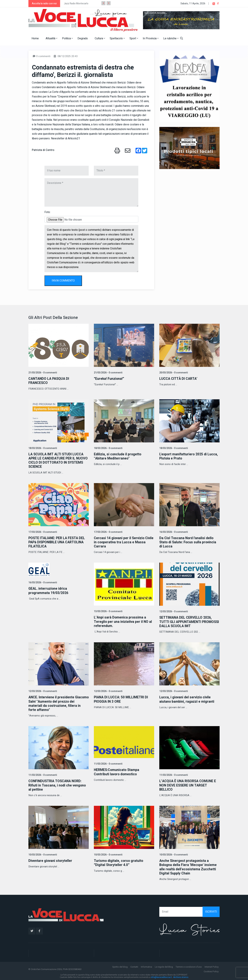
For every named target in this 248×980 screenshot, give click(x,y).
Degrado (83, 38)
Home (35, 38)
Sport (134, 38)
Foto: (47, 212)
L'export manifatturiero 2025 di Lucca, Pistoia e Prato (189, 456)
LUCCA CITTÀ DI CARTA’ (179, 379)
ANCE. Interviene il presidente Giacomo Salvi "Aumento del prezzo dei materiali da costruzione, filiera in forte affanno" (58, 703)
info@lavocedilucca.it (161, 976)
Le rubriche (171, 38)
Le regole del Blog (164, 966)
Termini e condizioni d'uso (189, 966)
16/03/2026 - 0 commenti (173, 532)
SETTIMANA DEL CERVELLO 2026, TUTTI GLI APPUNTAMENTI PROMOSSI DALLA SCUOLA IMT (186, 621)
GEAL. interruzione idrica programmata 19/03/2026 (48, 590)
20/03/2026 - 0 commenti (173, 373)
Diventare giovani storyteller (51, 860)
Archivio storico (181, 976)
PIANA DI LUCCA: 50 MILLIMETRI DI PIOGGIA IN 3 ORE (121, 699)
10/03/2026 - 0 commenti (42, 854)
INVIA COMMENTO (63, 281)
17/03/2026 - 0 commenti (42, 532)
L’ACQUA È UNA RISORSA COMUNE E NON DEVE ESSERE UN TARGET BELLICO (188, 785)
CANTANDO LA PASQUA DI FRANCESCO (50, 381)
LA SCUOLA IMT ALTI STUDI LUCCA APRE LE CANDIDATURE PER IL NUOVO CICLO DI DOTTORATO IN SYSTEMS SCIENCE (56, 460)
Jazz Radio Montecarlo (76, 4)
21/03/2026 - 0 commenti (42, 373)
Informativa (146, 966)
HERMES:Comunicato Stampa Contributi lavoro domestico (117, 771)
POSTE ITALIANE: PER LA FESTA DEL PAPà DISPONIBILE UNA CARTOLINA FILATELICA (58, 542)
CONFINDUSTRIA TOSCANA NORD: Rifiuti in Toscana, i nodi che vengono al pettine (58, 785)
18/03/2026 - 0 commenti (42, 448)
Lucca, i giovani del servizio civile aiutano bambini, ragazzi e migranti (187, 699)
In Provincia (151, 38)
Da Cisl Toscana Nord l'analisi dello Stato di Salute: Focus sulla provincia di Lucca (188, 542)
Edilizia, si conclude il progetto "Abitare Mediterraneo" (118, 456)
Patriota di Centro (43, 150)
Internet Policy (212, 966)
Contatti (134, 966)
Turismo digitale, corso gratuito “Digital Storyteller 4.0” (119, 862)
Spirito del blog (120, 966)
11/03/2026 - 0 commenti (42, 774)
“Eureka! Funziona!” (109, 379)
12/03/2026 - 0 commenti (173, 611)
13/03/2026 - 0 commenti (108, 611)
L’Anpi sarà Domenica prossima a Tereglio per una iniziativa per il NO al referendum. (123, 621)
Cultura (100, 38)
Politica (67, 38)
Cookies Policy (211, 970)
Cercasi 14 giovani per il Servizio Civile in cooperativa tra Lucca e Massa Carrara (120, 542)
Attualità (51, 38)
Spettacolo (117, 38)
